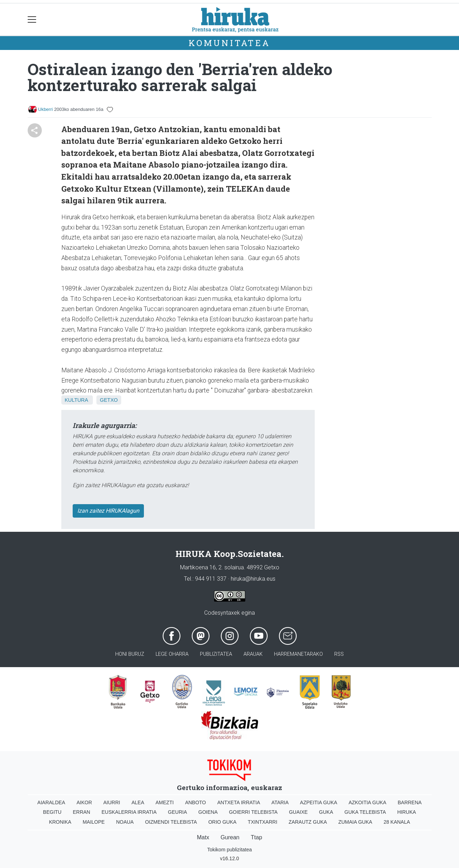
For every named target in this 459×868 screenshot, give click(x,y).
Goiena (208, 812)
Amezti (165, 802)
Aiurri (112, 802)
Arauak (253, 654)
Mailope (94, 822)
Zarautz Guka (308, 822)
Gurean (230, 837)
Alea (138, 802)
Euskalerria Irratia (129, 812)
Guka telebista (365, 812)
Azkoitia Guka (367, 802)
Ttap (257, 837)
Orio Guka (222, 822)
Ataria (280, 802)
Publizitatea (216, 654)
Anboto (195, 802)
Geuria (178, 812)
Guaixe (298, 812)
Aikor (84, 802)
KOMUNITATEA (229, 43)
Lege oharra (172, 654)
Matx (203, 837)
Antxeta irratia (239, 802)
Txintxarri (262, 822)
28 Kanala (397, 822)
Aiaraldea (51, 802)
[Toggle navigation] (32, 20)
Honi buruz (130, 654)
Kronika (60, 822)
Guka (326, 812)
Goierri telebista (253, 812)
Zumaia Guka (355, 822)
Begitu (52, 812)
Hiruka (407, 812)
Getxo (109, 400)
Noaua (125, 822)
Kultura (76, 400)
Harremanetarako (298, 654)
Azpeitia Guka (318, 802)
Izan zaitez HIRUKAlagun (108, 511)
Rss (339, 654)
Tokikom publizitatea (229, 850)
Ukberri (46, 109)
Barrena (410, 802)
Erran (81, 812)
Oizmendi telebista (171, 822)
